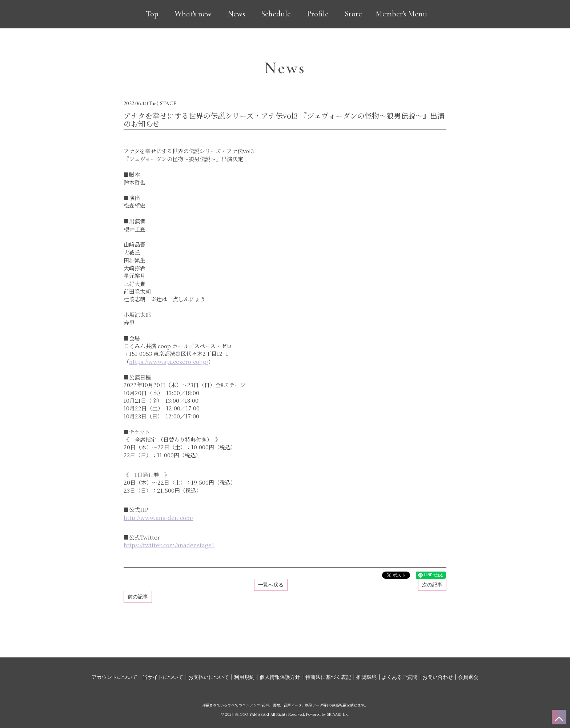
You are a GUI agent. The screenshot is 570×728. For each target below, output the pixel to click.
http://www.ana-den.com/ (158, 518)
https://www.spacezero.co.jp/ (169, 361)
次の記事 (432, 585)
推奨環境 (366, 677)
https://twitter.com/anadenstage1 (169, 545)
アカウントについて (115, 677)
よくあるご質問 (400, 677)
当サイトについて (163, 677)
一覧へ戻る (271, 585)
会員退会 (468, 677)
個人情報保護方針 (280, 677)
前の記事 (138, 597)
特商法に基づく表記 (328, 677)
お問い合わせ (438, 677)
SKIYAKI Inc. (338, 714)
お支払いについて (209, 677)
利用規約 (244, 677)
